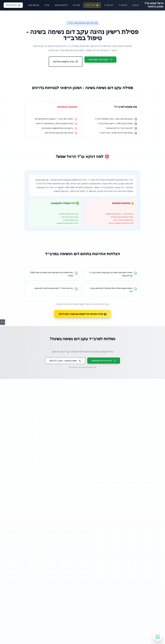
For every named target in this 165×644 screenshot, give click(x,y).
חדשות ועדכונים (61, 5)
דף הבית (136, 5)
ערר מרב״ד (108, 5)
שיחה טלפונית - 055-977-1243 (65, 361)
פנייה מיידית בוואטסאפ (104, 361)
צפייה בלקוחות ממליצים (66, 62)
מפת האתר (34, 5)
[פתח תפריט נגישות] (3, 322)
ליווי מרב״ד (123, 5)
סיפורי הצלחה (92, 5)
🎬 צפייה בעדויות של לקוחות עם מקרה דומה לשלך (82, 314)
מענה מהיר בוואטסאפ (100, 59)
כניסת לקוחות (13, 5)
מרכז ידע (76, 5)
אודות (47, 5)
